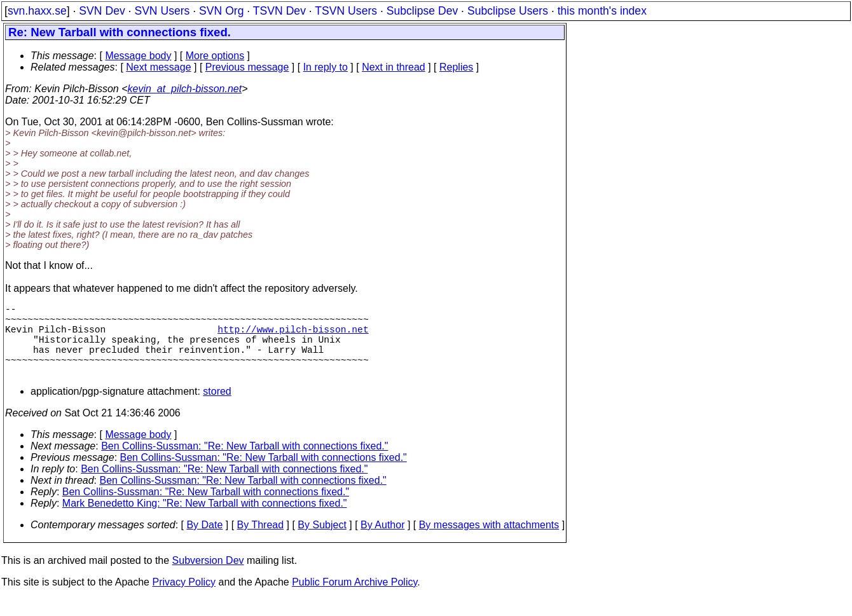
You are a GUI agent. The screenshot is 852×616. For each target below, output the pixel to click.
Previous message (247, 67)
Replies (456, 67)
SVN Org (221, 11)
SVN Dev (102, 11)
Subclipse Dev (422, 11)
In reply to (326, 67)
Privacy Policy (184, 600)
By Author (382, 543)
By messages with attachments (489, 543)
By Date (204, 543)
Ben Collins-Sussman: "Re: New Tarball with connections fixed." (244, 464)
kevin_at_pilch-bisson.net (185, 89)
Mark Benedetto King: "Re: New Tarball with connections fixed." (205, 521)
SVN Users (162, 11)
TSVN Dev (279, 11)
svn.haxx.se (37, 11)
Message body (138, 56)
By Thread (261, 543)
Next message (158, 67)
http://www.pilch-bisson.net (293, 336)
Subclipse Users (508, 11)
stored (217, 409)
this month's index (602, 11)
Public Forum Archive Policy (354, 600)
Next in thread (394, 67)
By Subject (322, 543)
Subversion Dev (208, 578)
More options (215, 56)
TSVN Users (346, 11)
